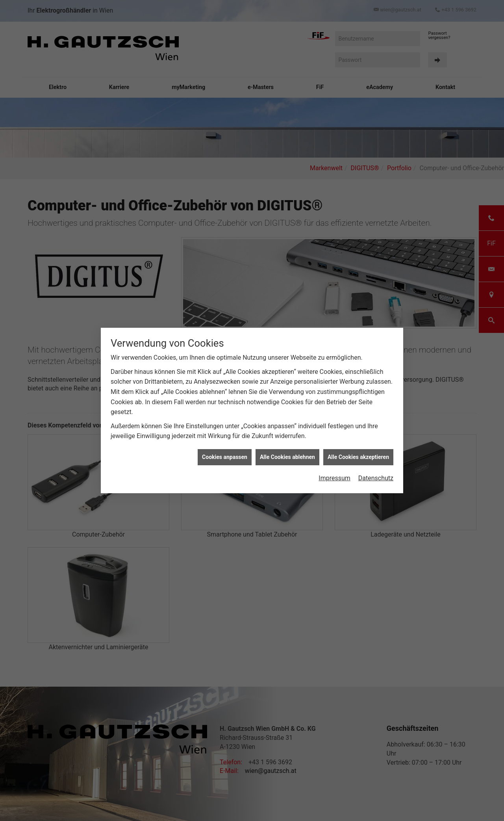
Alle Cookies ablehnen (287, 456)
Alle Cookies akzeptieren (358, 456)
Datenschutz (376, 477)
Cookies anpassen (225, 456)
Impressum (334, 477)
